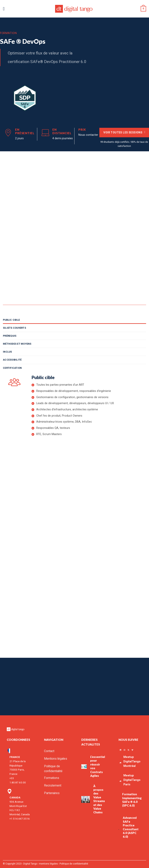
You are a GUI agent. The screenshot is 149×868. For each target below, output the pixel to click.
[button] (5, 9)
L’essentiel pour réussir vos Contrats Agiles (98, 764)
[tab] (74, 320)
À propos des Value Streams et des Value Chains (99, 797)
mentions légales (48, 861)
